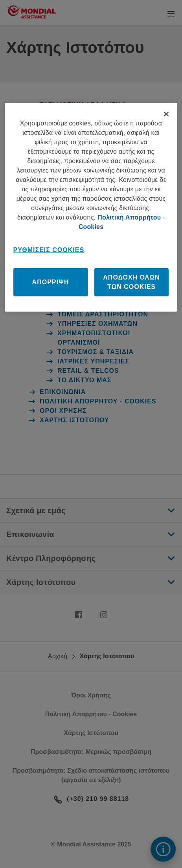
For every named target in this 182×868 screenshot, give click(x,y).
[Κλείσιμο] (166, 114)
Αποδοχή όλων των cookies (131, 282)
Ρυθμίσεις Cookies (49, 250)
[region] (91, 207)
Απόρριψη (51, 282)
